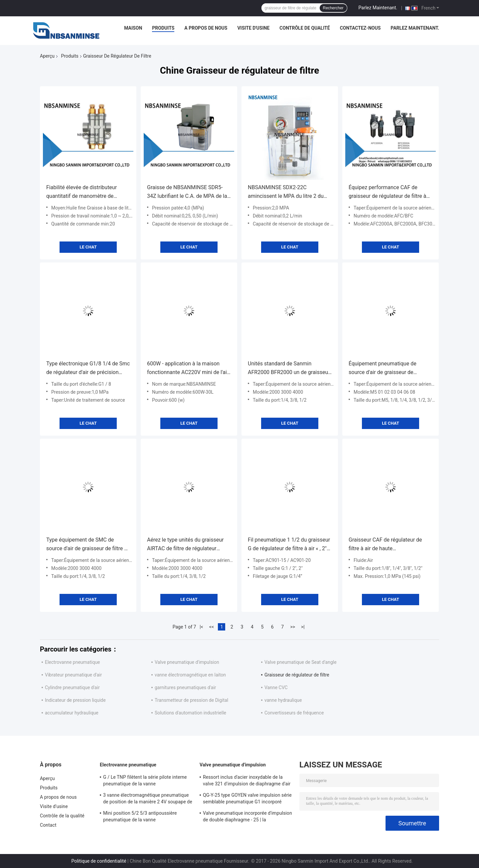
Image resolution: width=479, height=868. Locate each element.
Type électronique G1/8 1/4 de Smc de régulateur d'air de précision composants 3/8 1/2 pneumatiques (88, 369)
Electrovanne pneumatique (73, 662)
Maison (133, 28)
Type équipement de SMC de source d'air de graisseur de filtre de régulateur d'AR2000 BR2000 (88, 545)
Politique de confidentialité (99, 861)
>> (293, 627)
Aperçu (47, 56)
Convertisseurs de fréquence (294, 713)
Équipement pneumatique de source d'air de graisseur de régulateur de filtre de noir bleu (385, 369)
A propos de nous (206, 28)
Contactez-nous (360, 28)
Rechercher (333, 8)
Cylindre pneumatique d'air (72, 687)
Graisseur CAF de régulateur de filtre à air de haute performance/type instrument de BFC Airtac (387, 545)
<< (212, 627)
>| (303, 627)
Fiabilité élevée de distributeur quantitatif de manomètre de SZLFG (81, 192)
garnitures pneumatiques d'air (185, 687)
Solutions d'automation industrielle (190, 713)
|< (201, 627)
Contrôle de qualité (305, 28)
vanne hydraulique (283, 700)
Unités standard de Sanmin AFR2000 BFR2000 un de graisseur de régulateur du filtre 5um (289, 369)
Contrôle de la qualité (62, 816)
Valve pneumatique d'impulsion (187, 662)
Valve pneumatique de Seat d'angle (301, 662)
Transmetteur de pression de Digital (191, 700)
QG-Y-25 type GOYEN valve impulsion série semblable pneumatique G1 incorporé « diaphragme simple (247, 799)
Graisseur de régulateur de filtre (297, 675)
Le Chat (88, 247)
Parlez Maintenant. (378, 8)
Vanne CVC (276, 687)
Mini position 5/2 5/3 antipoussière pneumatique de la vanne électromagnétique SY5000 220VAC (141, 817)
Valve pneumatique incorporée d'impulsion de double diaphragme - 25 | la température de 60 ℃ (247, 817)
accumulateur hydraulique (72, 713)
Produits (163, 28)
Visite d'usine (253, 28)
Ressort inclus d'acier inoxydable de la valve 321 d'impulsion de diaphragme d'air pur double (247, 781)
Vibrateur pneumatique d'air (73, 675)
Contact (48, 825)
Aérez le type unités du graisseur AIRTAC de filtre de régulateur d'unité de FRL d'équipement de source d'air (185, 545)
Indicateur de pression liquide (75, 700)
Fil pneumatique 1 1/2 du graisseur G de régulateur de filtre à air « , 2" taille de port (289, 545)
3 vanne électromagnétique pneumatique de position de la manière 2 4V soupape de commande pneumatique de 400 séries (148, 799)
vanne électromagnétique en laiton (190, 675)
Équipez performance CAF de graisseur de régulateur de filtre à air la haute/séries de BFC (387, 192)
